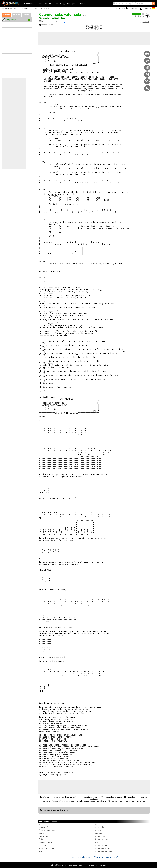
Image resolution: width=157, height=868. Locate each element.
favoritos (57, 4)
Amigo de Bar (100, 827)
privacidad (83, 865)
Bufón (97, 842)
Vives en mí (43, 827)
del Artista (16, 15)
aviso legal (73, 865)
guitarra (67, 4)
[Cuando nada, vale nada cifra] (106, 857)
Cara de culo (43, 836)
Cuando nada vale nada (103, 848)
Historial (27, 15)
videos (82, 4)
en (93, 865)
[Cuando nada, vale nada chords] (83, 857)
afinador (48, 4)
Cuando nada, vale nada (60, 15)
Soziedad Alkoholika (52, 18)
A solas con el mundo (47, 848)
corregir (63, 22)
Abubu (97, 824)
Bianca (41, 833)
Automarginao (100, 836)
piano (75, 4)
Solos (41, 824)
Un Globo (42, 845)
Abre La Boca (44, 851)
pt (97, 865)
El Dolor (42, 839)
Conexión (135, 8)
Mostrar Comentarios (54, 810)
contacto (102, 865)
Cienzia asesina (101, 845)
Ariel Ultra (98, 833)
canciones (29, 4)
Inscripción (120, 8)
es (90, 865)
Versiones (6, 15)
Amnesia (98, 830)
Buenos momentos (101, 839)
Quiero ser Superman (47, 842)
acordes (38, 4)
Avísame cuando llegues (48, 830)
